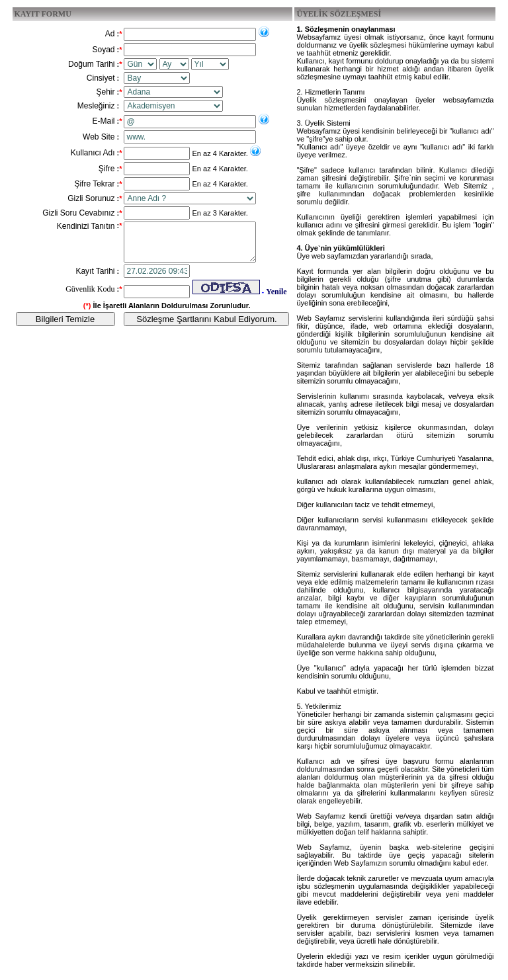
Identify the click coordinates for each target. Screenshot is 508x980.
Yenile (276, 300)
